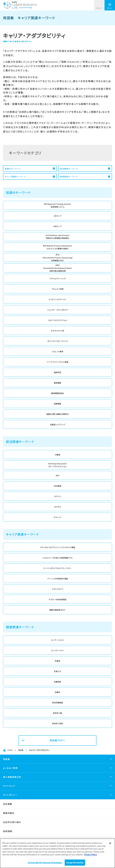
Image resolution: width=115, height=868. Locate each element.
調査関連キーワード (69, 177)
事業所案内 (9, 813)
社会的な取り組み (12, 822)
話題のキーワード (13, 169)
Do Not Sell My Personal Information (45, 864)
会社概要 (8, 804)
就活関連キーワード (69, 169)
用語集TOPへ (57, 740)
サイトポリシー (10, 795)
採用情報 (8, 831)
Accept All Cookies (75, 864)
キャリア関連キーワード (15, 177)
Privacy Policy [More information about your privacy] (90, 856)
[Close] (110, 845)
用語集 (21, 750)
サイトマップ (9, 786)
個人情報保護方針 (12, 777)
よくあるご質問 (10, 768)
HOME (10, 750)
